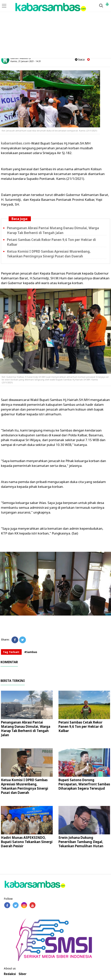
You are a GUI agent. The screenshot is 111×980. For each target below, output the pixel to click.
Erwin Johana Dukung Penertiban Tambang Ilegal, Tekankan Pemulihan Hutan (81, 842)
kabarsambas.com (16, 143)
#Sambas (31, 652)
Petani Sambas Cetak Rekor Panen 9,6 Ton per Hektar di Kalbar (81, 726)
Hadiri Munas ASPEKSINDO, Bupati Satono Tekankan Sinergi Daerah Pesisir (27, 842)
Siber (23, 974)
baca (80, 59)
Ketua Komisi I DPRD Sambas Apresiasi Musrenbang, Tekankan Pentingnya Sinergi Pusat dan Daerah (25, 786)
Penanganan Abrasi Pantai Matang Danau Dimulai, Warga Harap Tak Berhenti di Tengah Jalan (26, 729)
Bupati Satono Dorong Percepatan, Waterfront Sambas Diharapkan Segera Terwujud (84, 784)
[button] (107, 3)
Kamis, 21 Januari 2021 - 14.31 (26, 61)
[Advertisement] (55, 29)
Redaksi (10, 974)
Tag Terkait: (11, 652)
